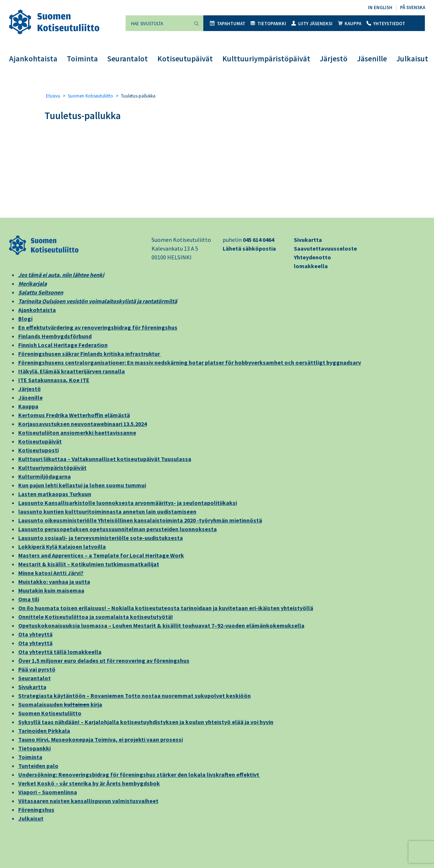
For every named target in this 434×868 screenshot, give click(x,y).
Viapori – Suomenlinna (48, 792)
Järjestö (334, 59)
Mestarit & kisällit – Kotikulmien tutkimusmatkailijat (89, 564)
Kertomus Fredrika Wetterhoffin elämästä (74, 415)
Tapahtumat (228, 24)
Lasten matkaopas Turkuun (55, 494)
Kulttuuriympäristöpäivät (266, 59)
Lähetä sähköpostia (249, 248)
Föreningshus (36, 810)
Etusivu (53, 96)
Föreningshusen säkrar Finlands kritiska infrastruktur (90, 354)
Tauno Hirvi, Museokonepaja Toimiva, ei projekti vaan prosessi (101, 739)
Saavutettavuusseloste (325, 248)
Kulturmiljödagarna (45, 476)
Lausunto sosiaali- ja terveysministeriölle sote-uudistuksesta (101, 538)
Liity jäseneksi (312, 24)
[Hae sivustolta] (158, 23)
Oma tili (29, 599)
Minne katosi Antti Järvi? (51, 573)
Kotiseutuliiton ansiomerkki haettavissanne (77, 433)
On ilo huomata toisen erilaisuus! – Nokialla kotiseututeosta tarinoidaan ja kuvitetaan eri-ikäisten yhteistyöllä (166, 608)
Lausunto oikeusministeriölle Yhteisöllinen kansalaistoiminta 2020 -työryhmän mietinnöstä (140, 520)
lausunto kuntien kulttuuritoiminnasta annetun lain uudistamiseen (107, 511)
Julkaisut (412, 59)
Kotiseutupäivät (185, 59)
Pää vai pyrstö (37, 669)
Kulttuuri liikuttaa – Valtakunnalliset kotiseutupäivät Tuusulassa (105, 459)
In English (380, 7)
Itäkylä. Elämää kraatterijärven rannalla (72, 371)
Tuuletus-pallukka (83, 115)
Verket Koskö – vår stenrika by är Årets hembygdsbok (89, 783)
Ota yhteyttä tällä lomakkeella (60, 652)
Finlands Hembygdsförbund (55, 336)
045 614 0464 (258, 240)
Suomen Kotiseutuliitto (91, 96)
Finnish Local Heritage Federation (63, 345)
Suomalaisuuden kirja (60, 704)
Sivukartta (308, 240)
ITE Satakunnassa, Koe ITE (54, 380)
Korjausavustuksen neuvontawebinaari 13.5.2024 (82, 424)
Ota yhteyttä (35, 634)
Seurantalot (128, 59)
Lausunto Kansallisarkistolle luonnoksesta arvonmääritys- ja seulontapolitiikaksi (128, 503)
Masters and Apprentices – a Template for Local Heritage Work (101, 555)
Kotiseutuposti (39, 450)
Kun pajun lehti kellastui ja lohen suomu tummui (82, 485)
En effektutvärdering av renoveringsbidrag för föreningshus (98, 327)
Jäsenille (372, 59)
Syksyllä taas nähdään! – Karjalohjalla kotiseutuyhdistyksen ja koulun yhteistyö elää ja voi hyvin (146, 722)
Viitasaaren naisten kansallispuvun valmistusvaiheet (88, 801)
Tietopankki (268, 24)
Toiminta (82, 59)
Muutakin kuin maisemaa (51, 590)
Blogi (25, 319)
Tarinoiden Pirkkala (44, 731)
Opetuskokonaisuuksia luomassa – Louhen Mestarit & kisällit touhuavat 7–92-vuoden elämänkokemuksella (161, 625)
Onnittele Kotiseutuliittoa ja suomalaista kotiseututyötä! (96, 617)
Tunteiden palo (38, 766)
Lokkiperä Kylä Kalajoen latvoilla (62, 547)
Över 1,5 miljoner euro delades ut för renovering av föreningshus (104, 660)
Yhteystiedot (386, 24)
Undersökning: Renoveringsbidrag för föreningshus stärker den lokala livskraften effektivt (139, 774)
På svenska (413, 7)
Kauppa (349, 24)
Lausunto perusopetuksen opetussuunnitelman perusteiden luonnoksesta (118, 529)
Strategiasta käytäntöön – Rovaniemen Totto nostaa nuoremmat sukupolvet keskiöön (135, 696)
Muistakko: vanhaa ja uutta (54, 582)
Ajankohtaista (33, 59)
